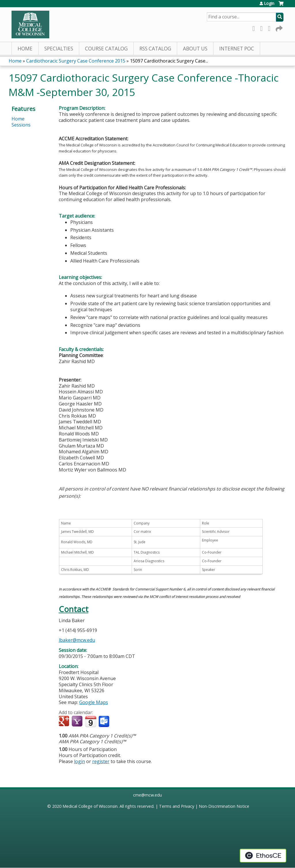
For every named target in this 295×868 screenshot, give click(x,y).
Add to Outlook (104, 722)
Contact (74, 609)
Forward (279, 28)
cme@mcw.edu (147, 795)
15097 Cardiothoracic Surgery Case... (169, 61)
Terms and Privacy (177, 806)
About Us (195, 49)
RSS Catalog (155, 49)
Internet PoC (237, 49)
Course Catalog (106, 49)
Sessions (21, 125)
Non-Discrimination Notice (224, 806)
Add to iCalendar (91, 721)
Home (25, 49)
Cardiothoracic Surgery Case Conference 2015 (76, 61)
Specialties (59, 49)
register (101, 761)
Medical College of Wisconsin (90, 806)
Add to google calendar (65, 722)
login (80, 761)
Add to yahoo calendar (78, 722)
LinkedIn (271, 28)
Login (269, 3)
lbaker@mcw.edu (77, 640)
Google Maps (94, 702)
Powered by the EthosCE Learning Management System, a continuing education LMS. (263, 856)
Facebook (255, 28)
